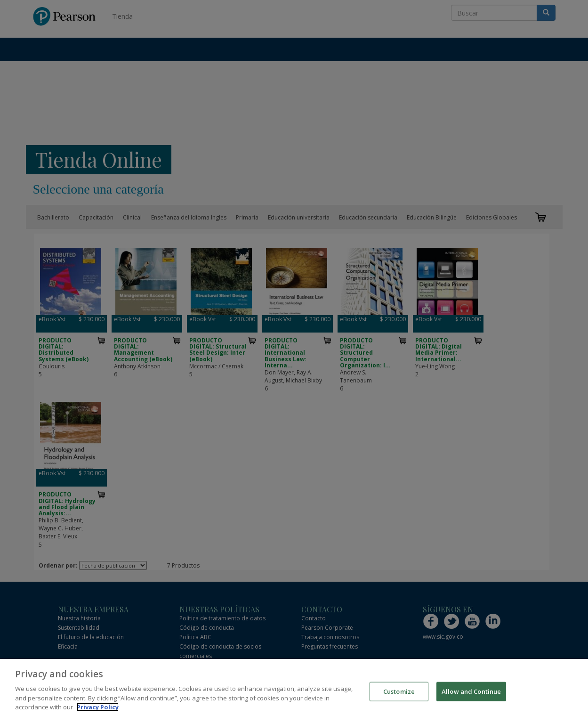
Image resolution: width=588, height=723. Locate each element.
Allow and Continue (471, 692)
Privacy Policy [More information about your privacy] (98, 708)
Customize (399, 692)
